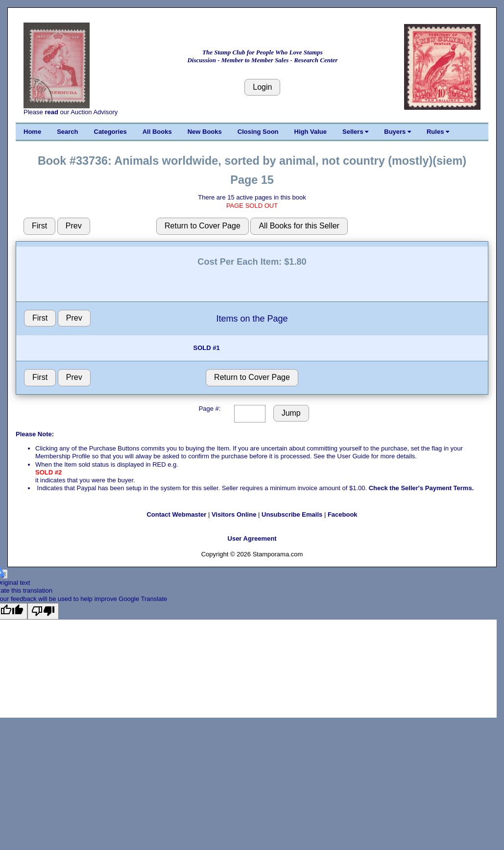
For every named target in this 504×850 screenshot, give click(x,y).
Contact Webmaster (176, 514)
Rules (438, 132)
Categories (110, 132)
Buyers (397, 132)
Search (67, 132)
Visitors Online (234, 514)
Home (32, 132)
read (51, 112)
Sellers (355, 132)
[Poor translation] (43, 611)
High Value (311, 132)
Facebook (343, 514)
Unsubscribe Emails (292, 514)
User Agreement (252, 538)
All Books (157, 132)
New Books (205, 132)
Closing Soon (258, 132)
